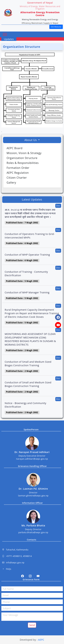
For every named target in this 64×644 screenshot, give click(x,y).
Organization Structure (22, 158)
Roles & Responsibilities (23, 163)
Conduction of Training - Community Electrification (26, 274)
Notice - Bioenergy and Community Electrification (26, 405)
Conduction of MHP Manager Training (27, 292)
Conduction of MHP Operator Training (27, 255)
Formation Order (18, 168)
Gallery (11, 183)
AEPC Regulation (18, 173)
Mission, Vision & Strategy (24, 153)
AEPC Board (15, 148)
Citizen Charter (17, 178)
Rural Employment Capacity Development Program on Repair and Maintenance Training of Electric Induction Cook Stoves (32, 313)
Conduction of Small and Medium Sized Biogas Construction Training (28, 364)
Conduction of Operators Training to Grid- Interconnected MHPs (30, 236)
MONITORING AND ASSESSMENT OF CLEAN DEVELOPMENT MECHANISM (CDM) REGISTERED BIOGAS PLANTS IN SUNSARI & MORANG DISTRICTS (30, 339)
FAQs (7, 569)
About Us (31, 140)
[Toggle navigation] (5, 34)
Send (32, 625)
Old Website (56, 27)
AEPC (41, 640)
